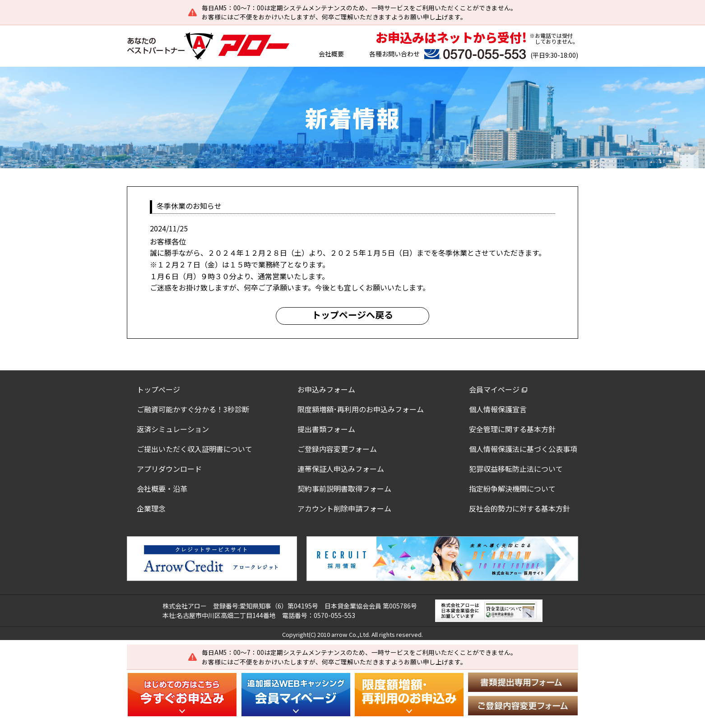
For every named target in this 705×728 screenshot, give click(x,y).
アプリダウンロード (169, 469)
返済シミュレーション (173, 429)
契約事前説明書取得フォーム (344, 488)
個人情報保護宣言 (498, 409)
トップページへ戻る (352, 315)
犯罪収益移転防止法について (516, 469)
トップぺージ (158, 389)
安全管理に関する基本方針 (512, 429)
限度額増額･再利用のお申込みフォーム (361, 409)
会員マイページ (494, 389)
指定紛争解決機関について (512, 488)
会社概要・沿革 (162, 488)
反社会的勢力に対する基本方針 (519, 508)
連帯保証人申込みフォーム (341, 469)
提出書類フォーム (326, 429)
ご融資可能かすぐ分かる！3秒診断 (193, 409)
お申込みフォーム (326, 389)
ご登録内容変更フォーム (337, 449)
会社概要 (331, 54)
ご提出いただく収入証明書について (195, 449)
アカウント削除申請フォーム (344, 508)
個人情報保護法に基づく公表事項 (523, 449)
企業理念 (151, 508)
